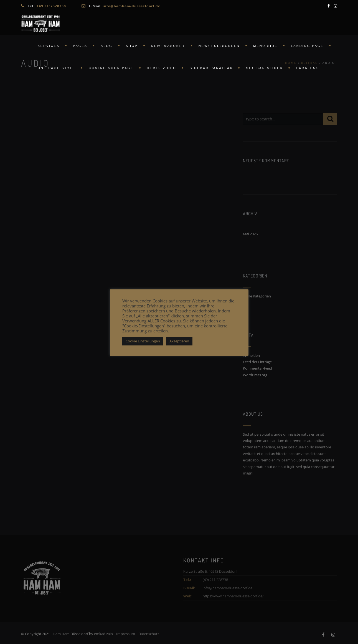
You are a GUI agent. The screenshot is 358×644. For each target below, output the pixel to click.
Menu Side (265, 46)
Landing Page (307, 46)
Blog (107, 46)
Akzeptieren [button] (179, 341)
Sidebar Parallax (211, 68)
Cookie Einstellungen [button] (143, 341)
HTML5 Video (162, 68)
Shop (132, 46)
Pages (80, 46)
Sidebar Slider (264, 68)
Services (49, 46)
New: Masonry (168, 46)
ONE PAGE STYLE (57, 68)
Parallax (307, 68)
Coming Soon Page (111, 68)
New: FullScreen (219, 46)
